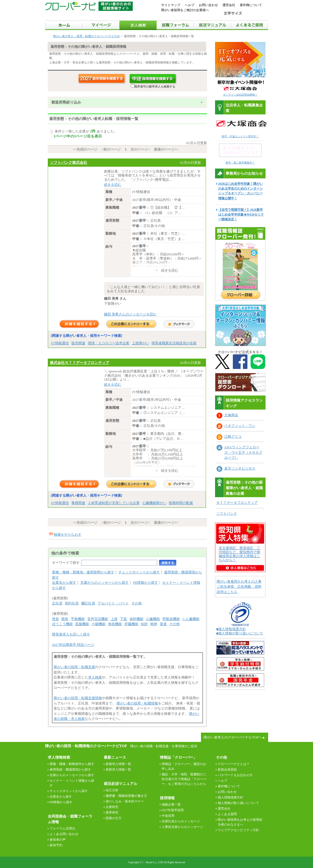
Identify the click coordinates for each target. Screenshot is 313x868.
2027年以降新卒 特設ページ (73, 645)
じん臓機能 (191, 619)
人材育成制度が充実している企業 (114, 503)
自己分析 (112, 790)
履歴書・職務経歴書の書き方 (126, 796)
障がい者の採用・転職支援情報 (78, 698)
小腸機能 (98, 624)
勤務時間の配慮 (181, 503)
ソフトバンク (227, 514)
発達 (163, 624)
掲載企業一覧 (171, 805)
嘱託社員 (88, 603)
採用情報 (167, 798)
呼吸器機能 (171, 619)
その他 (137, 603)
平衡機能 (78, 619)
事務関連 (78, 503)
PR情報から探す (145, 583)
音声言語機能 (98, 619)
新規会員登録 (227, 770)
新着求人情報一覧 (118, 764)
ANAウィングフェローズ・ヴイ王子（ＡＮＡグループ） (243, 452)
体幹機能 (136, 619)
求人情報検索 (59, 757)
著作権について (251, 5)
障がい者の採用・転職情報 (137, 703)
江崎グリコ (233, 437)
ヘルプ (190, 5)
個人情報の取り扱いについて (238, 803)
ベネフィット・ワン (240, 426)
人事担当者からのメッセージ (182, 827)
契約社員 (72, 603)
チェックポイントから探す (139, 572)
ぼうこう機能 (62, 624)
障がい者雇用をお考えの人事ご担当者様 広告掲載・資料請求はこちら (239, 587)
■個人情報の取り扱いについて (240, 633)
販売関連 (78, 343)
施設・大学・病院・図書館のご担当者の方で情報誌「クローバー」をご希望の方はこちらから (184, 779)
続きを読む (113, 185)
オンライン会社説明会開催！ (240, 95)
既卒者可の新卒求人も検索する (153, 87)
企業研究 (112, 807)
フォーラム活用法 (62, 828)
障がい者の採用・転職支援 (74, 667)
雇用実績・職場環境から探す (70, 770)
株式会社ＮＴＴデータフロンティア (80, 363)
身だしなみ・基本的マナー (125, 801)
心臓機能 (153, 619)
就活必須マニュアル (121, 784)
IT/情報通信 (60, 343)
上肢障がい (141, 343)
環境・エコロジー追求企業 (109, 343)
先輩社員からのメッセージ (181, 821)
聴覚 (65, 619)
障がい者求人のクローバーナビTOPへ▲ (234, 737)
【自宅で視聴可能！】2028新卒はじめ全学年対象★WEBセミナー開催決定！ (241, 214)
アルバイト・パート (113, 603)
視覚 (55, 619)
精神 (154, 624)
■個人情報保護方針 (231, 629)
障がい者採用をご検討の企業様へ (185, 10)
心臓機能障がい (154, 503)
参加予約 (56, 845)
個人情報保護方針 (230, 797)
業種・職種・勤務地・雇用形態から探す (83, 572)
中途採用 (168, 816)
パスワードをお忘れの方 (235, 775)
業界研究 (112, 813)
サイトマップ (171, 5)
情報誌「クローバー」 (178, 757)
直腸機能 (82, 624)
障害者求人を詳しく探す (71, 634)
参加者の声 (58, 840)
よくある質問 (227, 814)
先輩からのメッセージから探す (105, 583)
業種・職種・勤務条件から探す (72, 764)
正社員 (57, 603)
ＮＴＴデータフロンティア (237, 503)
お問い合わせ (208, 5)
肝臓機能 (131, 624)
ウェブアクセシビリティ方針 (238, 830)
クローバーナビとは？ (234, 764)
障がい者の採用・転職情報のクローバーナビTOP (86, 746)
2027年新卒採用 (173, 810)
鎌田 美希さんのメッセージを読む (130, 314)
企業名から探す (64, 583)
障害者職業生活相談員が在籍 (174, 343)
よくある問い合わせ (64, 834)
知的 (144, 624)
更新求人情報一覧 (118, 770)
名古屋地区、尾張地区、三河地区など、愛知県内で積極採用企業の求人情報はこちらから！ (239, 554)
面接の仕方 (114, 818)
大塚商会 (231, 415)
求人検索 (95, 677)
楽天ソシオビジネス (240, 468)
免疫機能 (115, 624)
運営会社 (229, 5)
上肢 (114, 619)
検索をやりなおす (68, 534)
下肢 (123, 619)
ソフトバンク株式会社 (68, 162)
